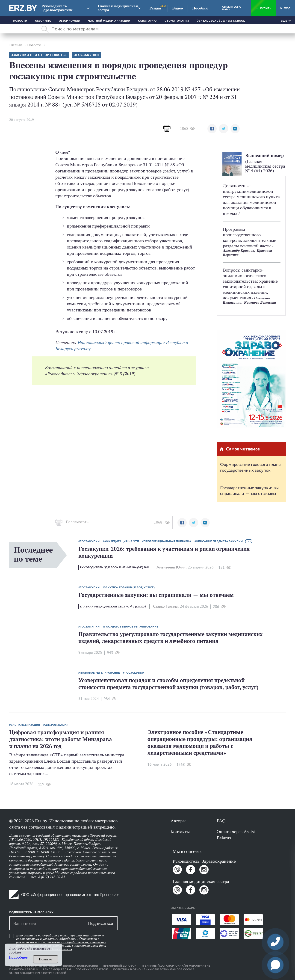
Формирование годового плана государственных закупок (250, 467)
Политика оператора (92, 969)
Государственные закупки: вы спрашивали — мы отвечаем (249, 490)
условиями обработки (60, 939)
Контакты (180, 832)
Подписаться (100, 923)
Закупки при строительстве (40, 55)
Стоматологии (177, 21)
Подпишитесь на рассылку (31, 912)
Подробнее (18, 957)
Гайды (155, 8)
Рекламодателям (57, 969)
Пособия (200, 8)
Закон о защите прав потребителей (38, 973)
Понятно (46, 959)
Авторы (178, 821)
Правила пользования (81, 966)
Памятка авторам (24, 969)
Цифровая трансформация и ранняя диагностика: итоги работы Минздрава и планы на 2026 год (61, 739)
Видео (178, 8)
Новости (20, 21)
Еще (284, 21)
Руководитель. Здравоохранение (57, 8)
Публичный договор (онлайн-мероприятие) (176, 966)
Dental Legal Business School (221, 21)
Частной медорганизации (109, 21)
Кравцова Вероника (260, 302)
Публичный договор (119, 966)
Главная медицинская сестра (118, 8)
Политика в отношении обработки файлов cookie (154, 969)
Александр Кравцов (238, 250)
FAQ (221, 821)
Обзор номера (69, 21)
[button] (212, 129)
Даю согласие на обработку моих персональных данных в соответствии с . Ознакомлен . (61, 942)
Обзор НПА (43, 21)
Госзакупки (87, 55)
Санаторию (147, 21)
